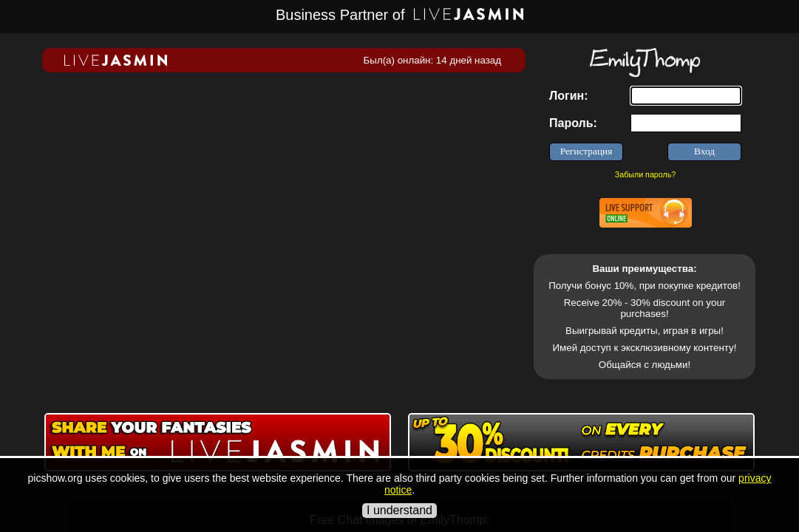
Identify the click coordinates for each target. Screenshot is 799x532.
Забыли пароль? (645, 174)
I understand (399, 510)
